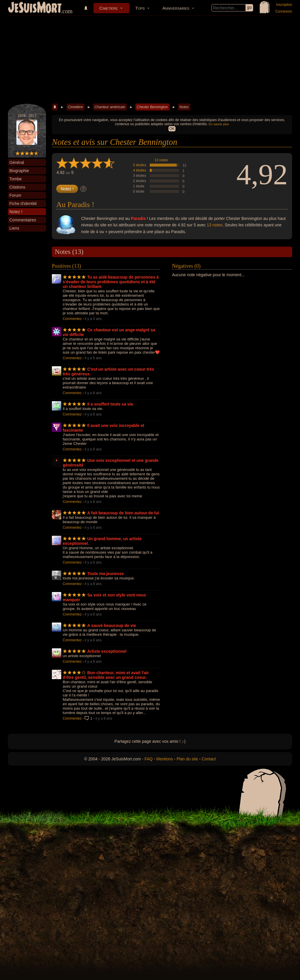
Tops (140, 8)
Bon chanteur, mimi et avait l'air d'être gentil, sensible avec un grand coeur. (106, 675)
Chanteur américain (110, 107)
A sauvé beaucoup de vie (112, 625)
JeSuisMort (35, 8)
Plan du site (187, 759)
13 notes (161, 160)
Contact (209, 759)
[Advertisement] (150, 60)
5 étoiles (140, 165)
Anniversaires (176, 8)
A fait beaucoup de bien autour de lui (123, 513)
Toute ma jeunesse (106, 574)
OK (172, 129)
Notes (184, 107)
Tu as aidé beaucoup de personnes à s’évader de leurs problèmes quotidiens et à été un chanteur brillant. (111, 282)
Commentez (72, 319)
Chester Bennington (152, 107)
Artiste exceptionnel (107, 651)
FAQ (149, 759)
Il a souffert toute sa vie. (111, 404)
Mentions (165, 759)
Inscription (284, 5)
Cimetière (109, 8)
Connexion (284, 11)
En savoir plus (219, 124)
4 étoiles (140, 170)
